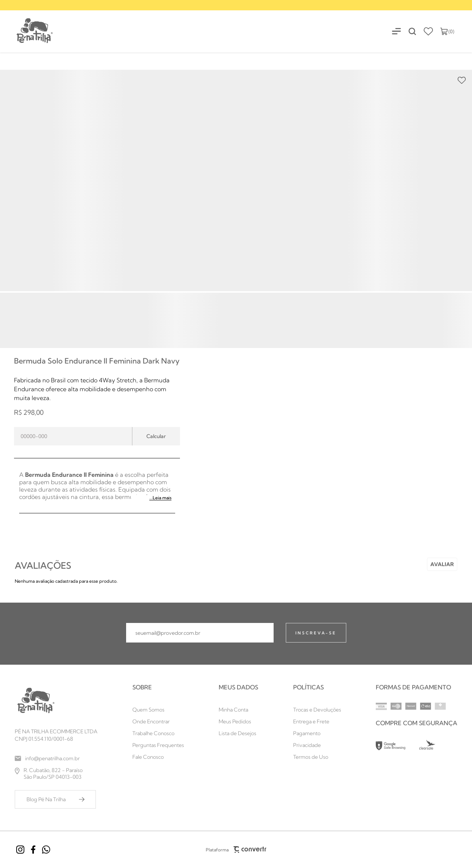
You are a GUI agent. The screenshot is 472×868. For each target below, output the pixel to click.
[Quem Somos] (158, 710)
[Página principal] (27, 31)
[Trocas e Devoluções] (317, 710)
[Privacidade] (317, 745)
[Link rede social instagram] (20, 850)
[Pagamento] (317, 733)
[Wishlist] (428, 31)
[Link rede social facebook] (33, 850)
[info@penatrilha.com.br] (56, 758)
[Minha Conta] (238, 710)
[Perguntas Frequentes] (158, 745)
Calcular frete (156, 436)
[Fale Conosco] (158, 757)
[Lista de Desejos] (238, 733)
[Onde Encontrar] (158, 721)
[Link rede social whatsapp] (46, 850)
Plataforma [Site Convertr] (236, 850)
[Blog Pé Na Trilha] (55, 799)
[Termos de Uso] (317, 757)
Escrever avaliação (442, 564)
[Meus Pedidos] (238, 721)
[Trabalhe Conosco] (158, 733)
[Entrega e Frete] (317, 721)
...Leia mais (160, 498)
